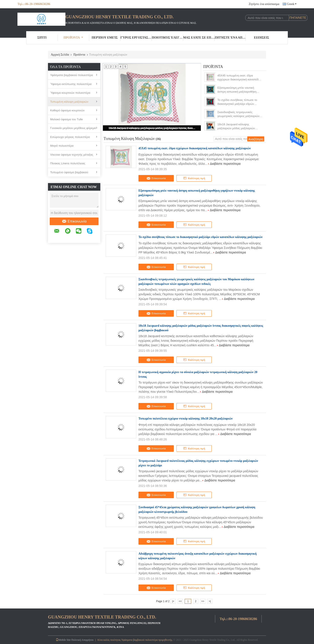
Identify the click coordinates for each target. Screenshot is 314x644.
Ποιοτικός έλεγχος (167, 38)
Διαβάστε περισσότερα (225, 164)
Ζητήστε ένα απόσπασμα (264, 4)
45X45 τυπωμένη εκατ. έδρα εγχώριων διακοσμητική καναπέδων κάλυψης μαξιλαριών (240, 78)
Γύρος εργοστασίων (136, 38)
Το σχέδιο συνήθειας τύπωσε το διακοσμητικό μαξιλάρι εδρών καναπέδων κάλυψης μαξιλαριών (238, 102)
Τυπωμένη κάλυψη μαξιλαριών (69, 102)
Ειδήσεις (261, 38)
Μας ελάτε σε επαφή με (199, 38)
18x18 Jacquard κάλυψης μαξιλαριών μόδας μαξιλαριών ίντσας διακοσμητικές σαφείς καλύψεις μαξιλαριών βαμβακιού (152, 128)
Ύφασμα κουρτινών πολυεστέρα (70, 93)
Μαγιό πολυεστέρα (62, 146)
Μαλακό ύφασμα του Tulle (67, 119)
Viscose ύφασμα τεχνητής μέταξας (72, 155)
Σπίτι (42, 38)
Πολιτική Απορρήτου (82, 640)
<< (180, 601)
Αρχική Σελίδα (60, 55)
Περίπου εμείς (105, 38)
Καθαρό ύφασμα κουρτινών (67, 110)
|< (173, 601)
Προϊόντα (73, 38)
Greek (292, 4)
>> (203, 601)
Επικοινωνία (74, 221)
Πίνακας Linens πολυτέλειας (68, 163)
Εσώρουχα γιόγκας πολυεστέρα (70, 137)
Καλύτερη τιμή (194, 178)
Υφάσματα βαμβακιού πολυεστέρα (72, 75)
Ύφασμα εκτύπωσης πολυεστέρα (71, 84)
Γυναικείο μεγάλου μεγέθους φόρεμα (73, 128)
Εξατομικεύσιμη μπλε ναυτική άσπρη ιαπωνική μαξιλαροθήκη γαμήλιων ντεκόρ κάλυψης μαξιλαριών (237, 90)
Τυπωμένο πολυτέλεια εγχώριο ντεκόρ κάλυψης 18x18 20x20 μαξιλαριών (186, 419)
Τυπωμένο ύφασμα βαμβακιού (69, 172)
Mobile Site (63, 640)
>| (210, 601)
